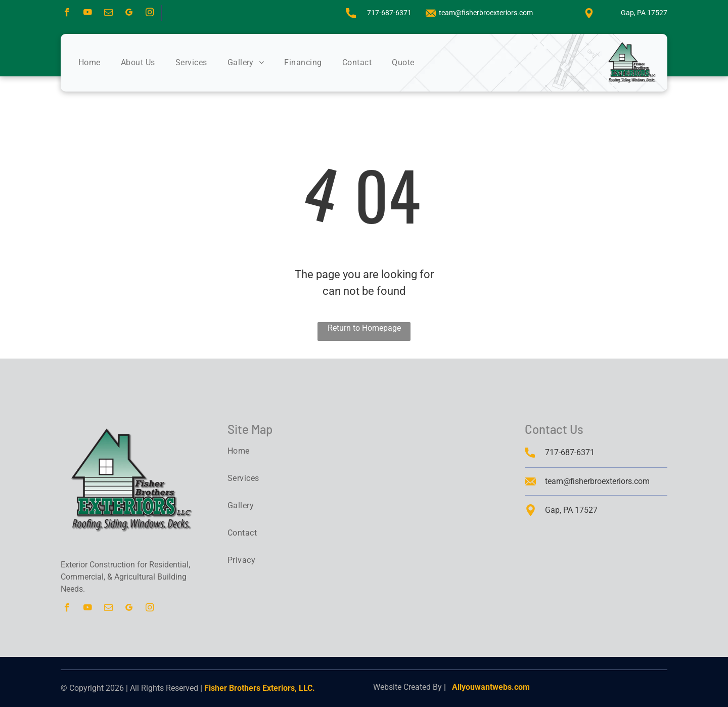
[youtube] (88, 14)
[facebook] (67, 14)
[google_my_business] (129, 14)
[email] (108, 14)
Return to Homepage (364, 328)
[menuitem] (100, 63)
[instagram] (150, 14)
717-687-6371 (389, 13)
